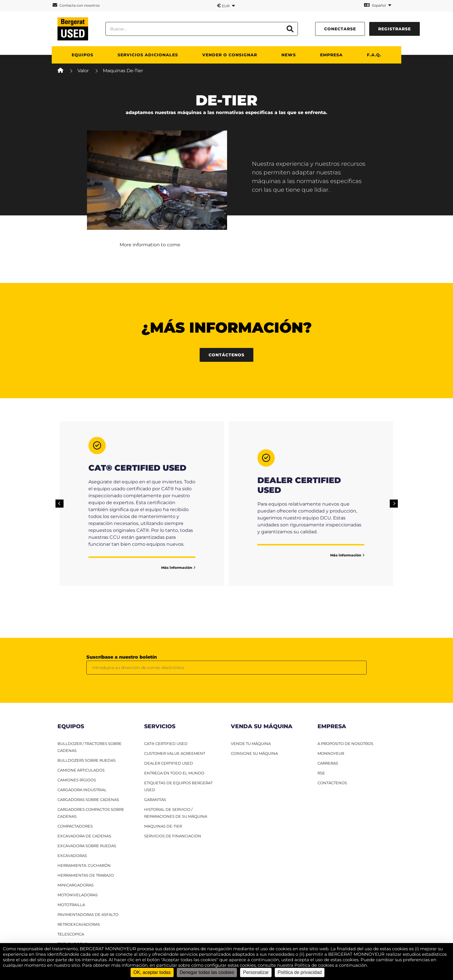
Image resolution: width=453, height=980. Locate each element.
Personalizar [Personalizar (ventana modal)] (256, 972)
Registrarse (394, 29)
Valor (83, 71)
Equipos (82, 55)
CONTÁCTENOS (332, 783)
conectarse (340, 29)
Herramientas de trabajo (86, 875)
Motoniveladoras (78, 895)
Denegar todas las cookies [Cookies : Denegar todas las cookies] (207, 972)
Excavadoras (72, 856)
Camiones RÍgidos (77, 780)
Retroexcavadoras (79, 924)
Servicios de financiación (173, 836)
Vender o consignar (230, 55)
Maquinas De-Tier (163, 826)
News (289, 55)
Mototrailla (71, 905)
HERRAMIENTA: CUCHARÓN (84, 865)
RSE (321, 773)
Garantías (155, 800)
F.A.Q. (374, 55)
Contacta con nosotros (76, 5)
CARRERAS (328, 763)
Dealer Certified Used (169, 763)
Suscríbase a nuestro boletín (122, 657)
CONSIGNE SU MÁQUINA (254, 753)
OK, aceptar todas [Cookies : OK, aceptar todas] (152, 972)
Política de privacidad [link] (300, 972)
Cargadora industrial (82, 790)
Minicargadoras (76, 885)
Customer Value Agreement (175, 753)
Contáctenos (226, 355)
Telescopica (71, 934)
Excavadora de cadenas (84, 836)
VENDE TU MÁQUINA (251, 744)
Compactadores (75, 826)
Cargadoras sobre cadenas (88, 800)
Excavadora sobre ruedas (87, 846)
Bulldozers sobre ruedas (87, 760)
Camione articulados (81, 770)
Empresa (331, 55)
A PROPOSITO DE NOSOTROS (345, 744)
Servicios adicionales (148, 55)
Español (378, 5)
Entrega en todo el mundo (174, 773)
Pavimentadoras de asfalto (88, 914)
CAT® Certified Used (166, 744)
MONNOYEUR (331, 753)
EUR (226, 5)
